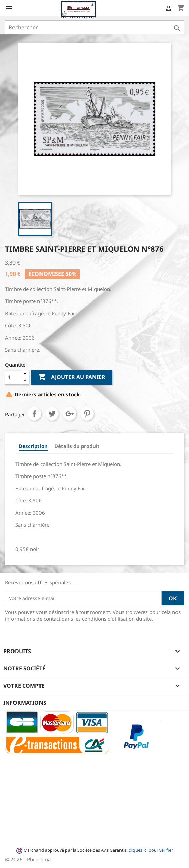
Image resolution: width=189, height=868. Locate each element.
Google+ (70, 414)
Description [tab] (33, 446)
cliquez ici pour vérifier (151, 850)
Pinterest (87, 414)
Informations (25, 703)
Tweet (52, 414)
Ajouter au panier (72, 377)
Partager (34, 414)
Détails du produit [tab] (77, 446)
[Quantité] (13, 377)
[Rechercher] (94, 27)
